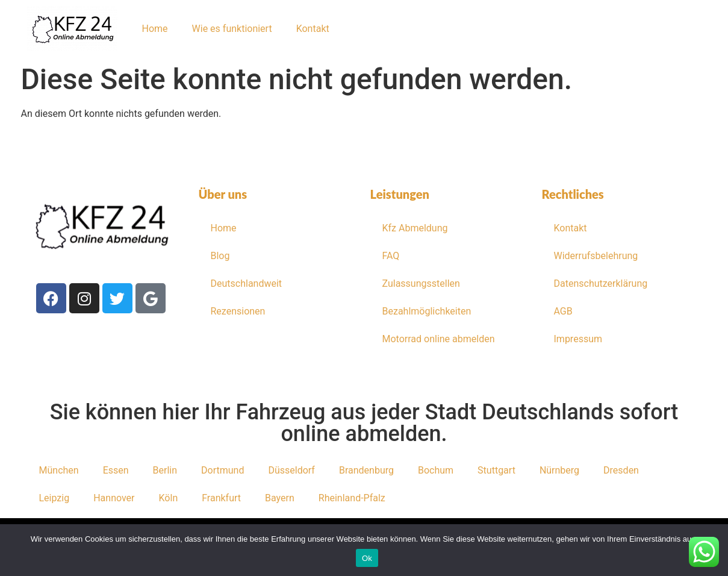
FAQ (391, 256)
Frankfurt (221, 498)
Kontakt (313, 29)
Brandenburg (366, 470)
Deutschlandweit (247, 283)
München (59, 470)
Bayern (280, 498)
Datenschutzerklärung (601, 283)
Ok (367, 558)
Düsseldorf (291, 470)
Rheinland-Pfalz (352, 498)
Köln (169, 498)
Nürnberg (559, 470)
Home (155, 29)
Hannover (114, 498)
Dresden (621, 470)
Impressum (578, 339)
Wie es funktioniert (232, 29)
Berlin (165, 470)
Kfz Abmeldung (415, 228)
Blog (220, 256)
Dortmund (222, 470)
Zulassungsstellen (421, 283)
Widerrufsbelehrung (596, 256)
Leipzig (54, 498)
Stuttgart (496, 470)
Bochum (436, 470)
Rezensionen (238, 311)
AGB (563, 311)
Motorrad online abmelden (439, 339)
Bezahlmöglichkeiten (427, 311)
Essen (116, 470)
